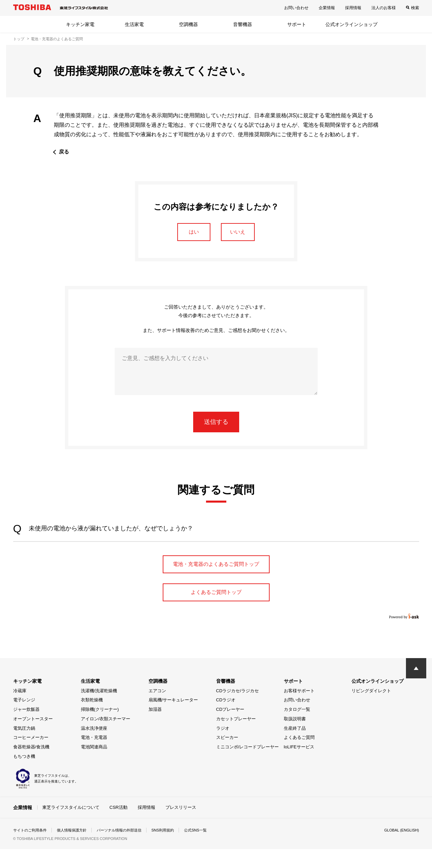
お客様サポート (299, 710)
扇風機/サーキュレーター (173, 719)
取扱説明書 (295, 738)
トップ (19, 39)
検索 (415, 8)
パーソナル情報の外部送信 (127, 849)
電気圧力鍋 (24, 747)
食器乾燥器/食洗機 (31, 766)
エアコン (157, 710)
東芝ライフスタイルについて (71, 826)
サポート (297, 24)
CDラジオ (226, 719)
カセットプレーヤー (236, 738)
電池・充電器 (94, 756)
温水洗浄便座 (94, 747)
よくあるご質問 (299, 756)
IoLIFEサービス (299, 766)
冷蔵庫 (20, 710)
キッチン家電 (80, 24)
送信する (216, 424)
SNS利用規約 (174, 849)
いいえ (242, 233)
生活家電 (134, 24)
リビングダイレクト (371, 710)
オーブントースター (33, 738)
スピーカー (227, 756)
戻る (64, 152)
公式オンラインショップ (351, 24)
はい (190, 233)
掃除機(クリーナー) (100, 728)
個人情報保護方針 (76, 849)
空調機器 (188, 24)
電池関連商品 (94, 766)
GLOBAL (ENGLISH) (400, 849)
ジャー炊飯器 (26, 728)
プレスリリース (181, 826)
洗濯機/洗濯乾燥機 (99, 710)
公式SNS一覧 (208, 849)
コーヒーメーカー (31, 756)
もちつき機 (24, 775)
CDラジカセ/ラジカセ (237, 710)
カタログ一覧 (297, 728)
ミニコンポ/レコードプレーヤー (248, 766)
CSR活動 (119, 826)
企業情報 (327, 8)
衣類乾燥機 (92, 719)
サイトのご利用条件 (31, 849)
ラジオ (223, 747)
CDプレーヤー (230, 728)
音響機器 (243, 24)
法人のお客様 (384, 8)
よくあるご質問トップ (216, 610)
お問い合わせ (296, 8)
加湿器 (155, 728)
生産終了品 (295, 747)
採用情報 (353, 8)
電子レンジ (24, 719)
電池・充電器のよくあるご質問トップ (216, 574)
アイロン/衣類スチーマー (106, 738)
